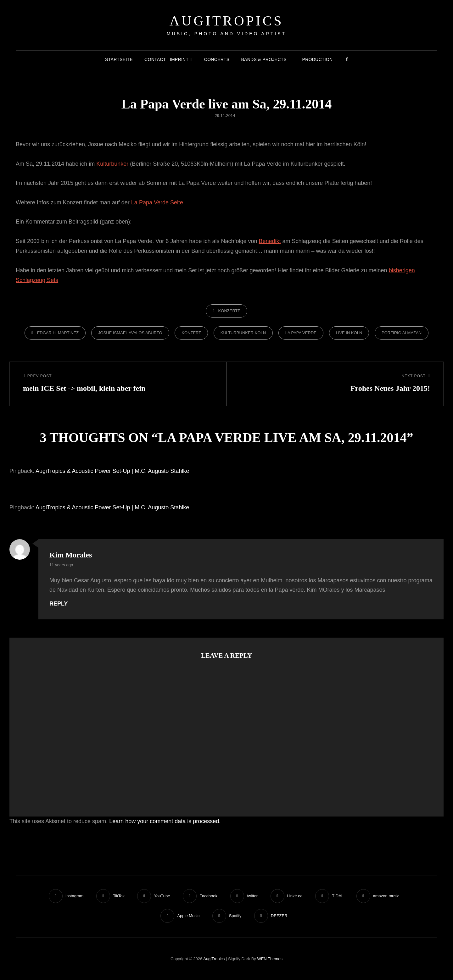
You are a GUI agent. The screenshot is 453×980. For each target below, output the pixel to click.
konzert (191, 333)
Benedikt (270, 241)
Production (318, 59)
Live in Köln (349, 333)
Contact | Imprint (166, 59)
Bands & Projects (264, 59)
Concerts (217, 59)
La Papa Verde (301, 333)
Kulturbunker (112, 164)
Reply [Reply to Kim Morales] (59, 604)
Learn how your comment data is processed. (165, 821)
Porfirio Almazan (402, 333)
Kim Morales (71, 555)
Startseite (119, 59)
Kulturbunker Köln (243, 333)
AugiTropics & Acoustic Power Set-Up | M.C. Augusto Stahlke (112, 471)
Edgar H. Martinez (58, 333)
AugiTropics (226, 21)
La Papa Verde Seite (157, 202)
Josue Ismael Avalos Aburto (130, 333)
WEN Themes (270, 959)
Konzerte (229, 311)
